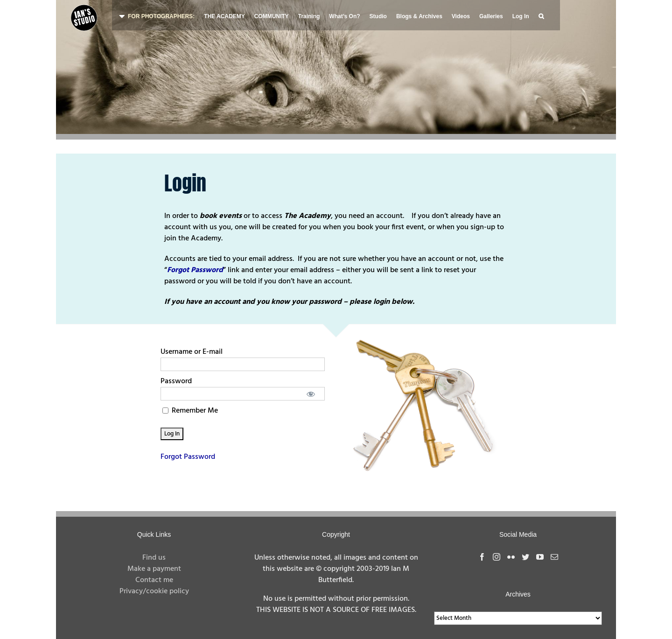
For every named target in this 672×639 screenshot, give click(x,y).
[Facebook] (482, 557)
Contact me (154, 580)
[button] (541, 15)
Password (176, 381)
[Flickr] (511, 557)
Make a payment (154, 569)
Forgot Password (188, 457)
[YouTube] (540, 557)
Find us (154, 558)
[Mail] (554, 557)
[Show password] (311, 394)
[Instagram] (497, 557)
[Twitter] (525, 557)
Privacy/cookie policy (154, 591)
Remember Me (190, 411)
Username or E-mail (192, 352)
